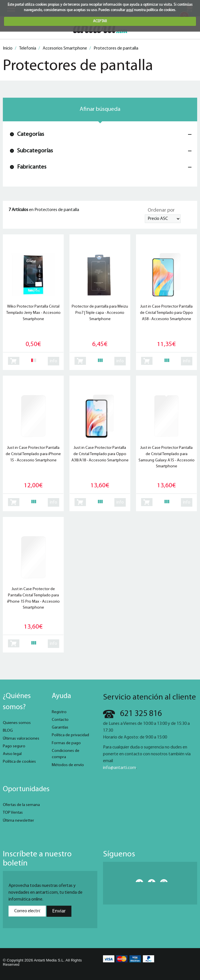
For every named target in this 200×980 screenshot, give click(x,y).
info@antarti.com (119, 768)
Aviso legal (12, 754)
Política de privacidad (70, 735)
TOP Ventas (13, 813)
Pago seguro (14, 746)
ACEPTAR (100, 21)
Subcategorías (35, 151)
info (53, 361)
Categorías (31, 134)
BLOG (8, 731)
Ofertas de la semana (21, 805)
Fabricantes (32, 167)
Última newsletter (18, 821)
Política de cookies (19, 762)
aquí (130, 10)
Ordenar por (161, 210)
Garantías (60, 728)
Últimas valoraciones (21, 739)
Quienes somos (17, 723)
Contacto (60, 720)
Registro (59, 712)
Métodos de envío (68, 765)
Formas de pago (66, 743)
